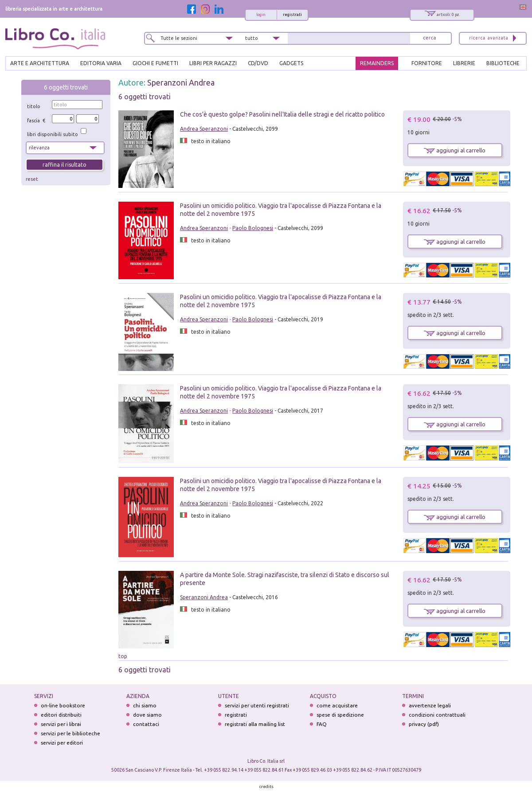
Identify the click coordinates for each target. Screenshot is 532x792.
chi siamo (145, 705)
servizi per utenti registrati (257, 705)
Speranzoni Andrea (181, 82)
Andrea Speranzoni (204, 129)
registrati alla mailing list (255, 724)
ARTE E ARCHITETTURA (40, 63)
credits (266, 786)
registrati (292, 15)
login (261, 15)
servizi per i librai (61, 724)
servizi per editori (62, 743)
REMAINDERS (377, 63)
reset (32, 179)
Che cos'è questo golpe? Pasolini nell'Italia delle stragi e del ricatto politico (282, 114)
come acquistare (337, 705)
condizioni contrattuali (437, 715)
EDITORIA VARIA (101, 63)
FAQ (322, 724)
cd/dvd (258, 63)
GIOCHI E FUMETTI (155, 63)
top (123, 656)
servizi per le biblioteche (70, 733)
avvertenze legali (430, 705)
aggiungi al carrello (455, 150)
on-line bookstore (63, 705)
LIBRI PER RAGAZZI (213, 63)
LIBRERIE (464, 63)
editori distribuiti (61, 715)
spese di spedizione (340, 715)
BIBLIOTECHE (503, 63)
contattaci (146, 724)
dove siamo (147, 715)
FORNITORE (427, 63)
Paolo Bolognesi (253, 228)
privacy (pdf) (424, 724)
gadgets (291, 63)
